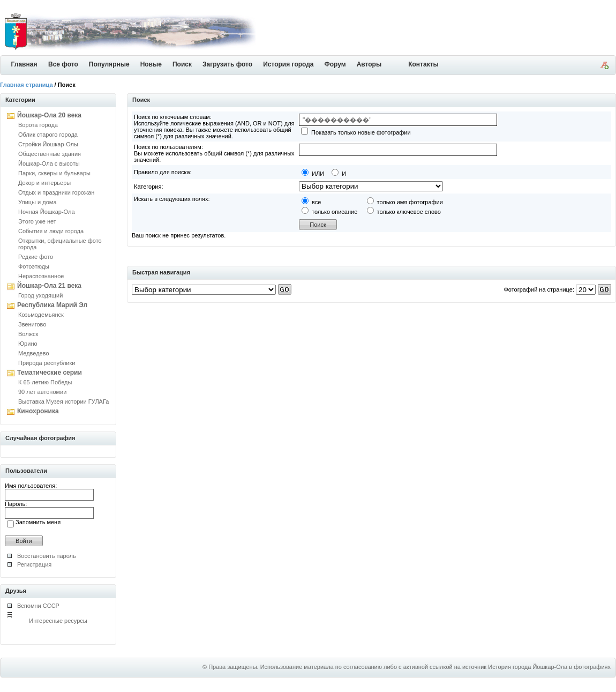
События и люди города (51, 231)
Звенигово (32, 324)
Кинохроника (38, 411)
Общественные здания (50, 154)
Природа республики (47, 363)
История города (288, 64)
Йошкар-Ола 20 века (49, 115)
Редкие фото (36, 257)
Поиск (182, 64)
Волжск (28, 334)
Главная (24, 64)
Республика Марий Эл (52, 305)
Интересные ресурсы (58, 621)
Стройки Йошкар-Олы (48, 144)
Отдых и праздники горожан (56, 192)
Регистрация (34, 564)
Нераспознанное (41, 276)
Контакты (423, 64)
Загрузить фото (227, 64)
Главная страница (27, 85)
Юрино (28, 344)
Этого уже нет (37, 221)
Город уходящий (40, 295)
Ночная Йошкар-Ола (47, 212)
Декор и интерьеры (44, 183)
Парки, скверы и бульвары (54, 173)
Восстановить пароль (47, 556)
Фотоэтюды (34, 266)
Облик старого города (48, 135)
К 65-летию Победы (45, 382)
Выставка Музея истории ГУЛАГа (63, 401)
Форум (335, 64)
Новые (151, 64)
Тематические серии (50, 373)
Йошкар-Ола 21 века (49, 286)
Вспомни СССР (38, 606)
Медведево (34, 353)
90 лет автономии (42, 392)
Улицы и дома (37, 202)
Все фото (63, 64)
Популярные (109, 64)
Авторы (369, 64)
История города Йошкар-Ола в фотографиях (549, 667)
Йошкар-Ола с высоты (49, 163)
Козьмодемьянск (41, 315)
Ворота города (38, 125)
